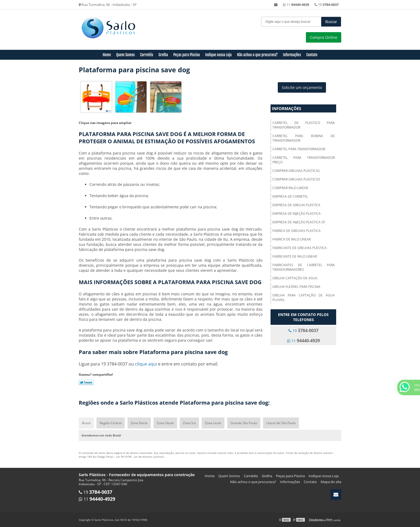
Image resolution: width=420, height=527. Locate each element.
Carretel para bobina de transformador (304, 138)
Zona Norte (139, 423)
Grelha (163, 55)
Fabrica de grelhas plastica (297, 231)
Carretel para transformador (299, 149)
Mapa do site (331, 482)
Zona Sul (189, 423)
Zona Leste (213, 423)
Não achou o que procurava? (257, 55)
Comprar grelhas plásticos (296, 179)
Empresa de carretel (290, 196)
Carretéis (147, 55)
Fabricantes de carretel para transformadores (304, 267)
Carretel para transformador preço (304, 160)
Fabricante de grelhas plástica (300, 248)
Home (107, 55)
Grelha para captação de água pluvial (304, 298)
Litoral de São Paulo (281, 423)
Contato (312, 55)
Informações (292, 55)
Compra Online (324, 37)
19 (327, 5)
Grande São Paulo (244, 423)
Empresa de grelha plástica (296, 205)
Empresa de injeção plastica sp (299, 222)
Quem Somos (125, 55)
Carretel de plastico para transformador (304, 125)
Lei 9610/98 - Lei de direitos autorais (140, 457)
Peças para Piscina (187, 55)
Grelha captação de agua (295, 278)
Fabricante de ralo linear (295, 256)
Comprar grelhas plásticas (296, 171)
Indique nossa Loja (218, 55)
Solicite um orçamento (302, 87)
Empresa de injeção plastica (297, 214)
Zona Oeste (165, 423)
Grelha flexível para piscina (296, 287)
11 (296, 5)
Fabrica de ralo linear (292, 239)
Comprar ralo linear (290, 188)
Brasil (86, 423)
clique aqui (146, 364)
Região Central (111, 423)
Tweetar (86, 382)
